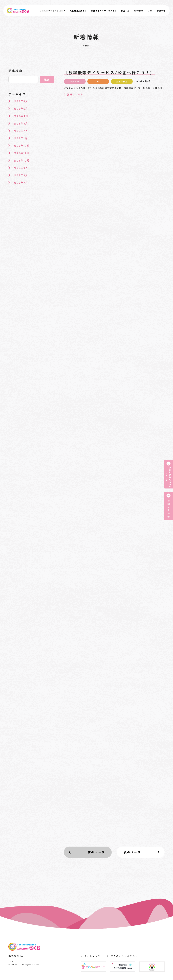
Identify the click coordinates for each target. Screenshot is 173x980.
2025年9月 (21, 168)
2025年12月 (22, 146)
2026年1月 (21, 138)
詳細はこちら (74, 94)
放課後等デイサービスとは (104, 11)
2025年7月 (21, 183)
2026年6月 (21, 101)
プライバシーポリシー (124, 956)
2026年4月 (21, 116)
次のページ (132, 852)
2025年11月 (21, 153)
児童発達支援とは (78, 11)
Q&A (150, 11)
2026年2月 (21, 131)
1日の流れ (139, 11)
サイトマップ (92, 956)
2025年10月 (22, 160)
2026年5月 (21, 109)
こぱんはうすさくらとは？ (52, 11)
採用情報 (161, 11)
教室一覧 (125, 11)
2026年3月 (21, 123)
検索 (47, 80)
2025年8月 (21, 175)
